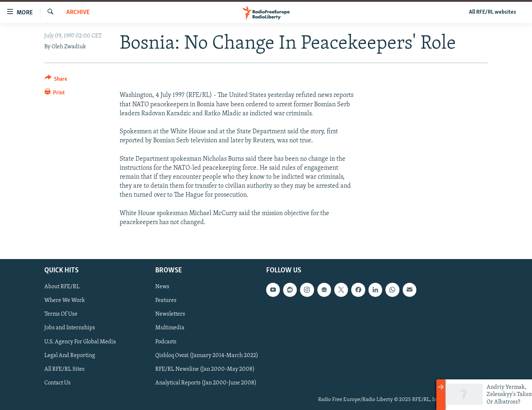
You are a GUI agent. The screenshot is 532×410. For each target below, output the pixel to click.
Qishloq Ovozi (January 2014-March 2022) (207, 356)
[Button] (56, 80)
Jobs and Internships (70, 328)
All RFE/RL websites (493, 12)
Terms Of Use (61, 315)
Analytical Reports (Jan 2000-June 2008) (206, 383)
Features (166, 301)
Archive (78, 12)
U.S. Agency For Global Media (80, 342)
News (162, 287)
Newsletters (170, 315)
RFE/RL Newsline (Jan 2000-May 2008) (205, 369)
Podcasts (166, 342)
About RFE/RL (62, 287)
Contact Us (57, 383)
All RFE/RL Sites (64, 369)
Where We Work (65, 301)
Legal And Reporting (70, 356)
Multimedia (170, 328)
